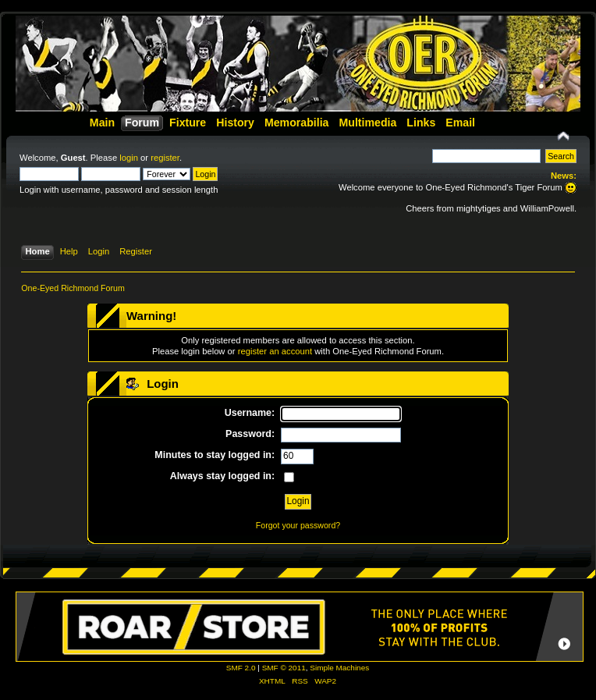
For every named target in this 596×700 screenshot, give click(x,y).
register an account (275, 351)
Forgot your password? (298, 525)
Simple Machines (339, 668)
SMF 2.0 (241, 668)
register (165, 158)
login (129, 158)
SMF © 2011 (284, 668)
